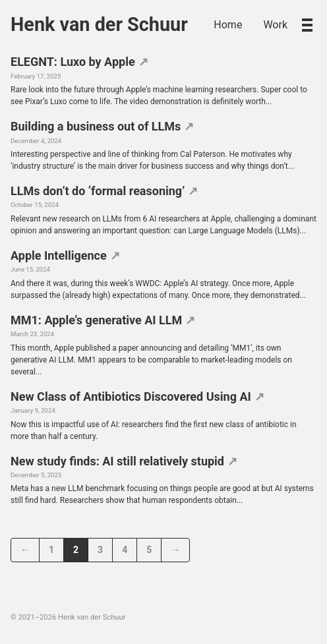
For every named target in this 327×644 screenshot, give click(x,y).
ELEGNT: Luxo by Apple (73, 62)
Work (275, 25)
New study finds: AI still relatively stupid (117, 461)
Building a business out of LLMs (96, 126)
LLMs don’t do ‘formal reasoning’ (98, 191)
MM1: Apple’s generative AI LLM (96, 320)
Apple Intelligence (59, 255)
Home (228, 25)
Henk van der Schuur (99, 24)
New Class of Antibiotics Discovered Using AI (131, 396)
